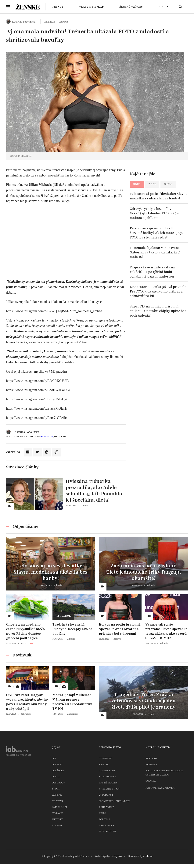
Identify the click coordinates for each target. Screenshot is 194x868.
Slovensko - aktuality (114, 801)
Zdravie (57, 813)
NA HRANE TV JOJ (109, 789)
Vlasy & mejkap (92, 7)
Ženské (57, 795)
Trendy (58, 7)
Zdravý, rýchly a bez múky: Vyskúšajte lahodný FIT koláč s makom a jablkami (154, 213)
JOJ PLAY (58, 764)
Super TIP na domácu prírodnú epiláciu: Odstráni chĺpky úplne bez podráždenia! (158, 311)
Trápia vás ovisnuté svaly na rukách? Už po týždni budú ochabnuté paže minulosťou (152, 272)
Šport (56, 789)
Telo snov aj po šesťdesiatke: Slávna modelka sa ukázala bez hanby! (159, 196)
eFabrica (148, 856)
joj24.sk (104, 764)
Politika (105, 819)
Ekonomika (106, 825)
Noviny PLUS (107, 770)
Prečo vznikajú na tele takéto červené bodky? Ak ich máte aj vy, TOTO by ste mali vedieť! (156, 233)
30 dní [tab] (168, 184)
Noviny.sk (105, 758)
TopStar (58, 801)
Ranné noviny (108, 783)
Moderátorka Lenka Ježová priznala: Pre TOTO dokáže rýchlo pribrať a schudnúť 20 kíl (158, 291)
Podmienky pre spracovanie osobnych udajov (164, 773)
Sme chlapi (60, 807)
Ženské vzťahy (131, 7)
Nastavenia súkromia (160, 788)
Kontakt (151, 764)
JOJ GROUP (59, 783)
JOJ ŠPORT (58, 770)
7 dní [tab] (152, 184)
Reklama (152, 758)
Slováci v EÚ (107, 831)
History (57, 819)
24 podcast (106, 795)
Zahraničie (106, 807)
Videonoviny (108, 777)
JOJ (54, 758)
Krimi (102, 813)
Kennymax (116, 856)
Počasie (57, 825)
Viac (162, 7)
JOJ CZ (56, 777)
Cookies (151, 781)
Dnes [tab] (137, 184)
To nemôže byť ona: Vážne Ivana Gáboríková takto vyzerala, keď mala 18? (155, 252)
